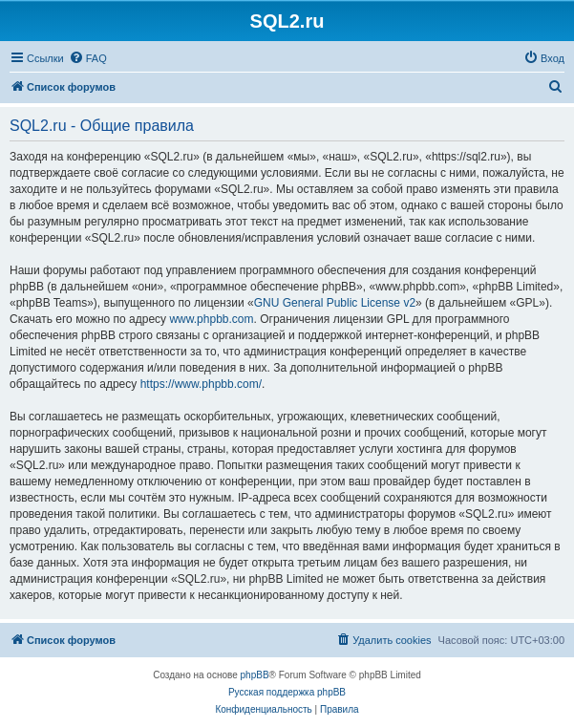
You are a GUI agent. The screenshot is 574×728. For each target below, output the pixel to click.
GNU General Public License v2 (335, 303)
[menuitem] (88, 58)
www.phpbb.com (211, 319)
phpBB (255, 675)
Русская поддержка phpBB (287, 692)
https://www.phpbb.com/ (201, 384)
